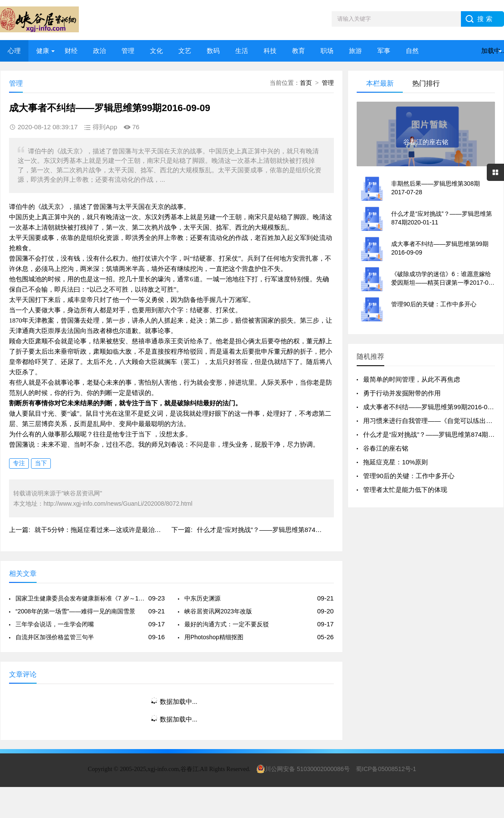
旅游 (355, 51)
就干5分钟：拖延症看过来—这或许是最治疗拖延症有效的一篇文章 (130, 530)
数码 (213, 51)
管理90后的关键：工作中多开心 (409, 476)
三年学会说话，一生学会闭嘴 (55, 624)
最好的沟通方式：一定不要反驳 (227, 624)
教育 (299, 51)
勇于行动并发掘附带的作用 (402, 393)
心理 (14, 51)
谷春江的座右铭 (386, 448)
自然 (412, 51)
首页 (306, 83)
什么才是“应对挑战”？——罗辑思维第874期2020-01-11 (276, 530)
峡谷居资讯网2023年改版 (218, 611)
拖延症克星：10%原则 (395, 462)
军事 (384, 51)
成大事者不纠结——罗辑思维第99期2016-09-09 (432, 407)
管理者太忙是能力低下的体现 (405, 490)
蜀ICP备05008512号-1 (386, 769)
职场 (327, 51)
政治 (100, 51)
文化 (156, 51)
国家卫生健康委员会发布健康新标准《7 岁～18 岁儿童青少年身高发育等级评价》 (80, 598)
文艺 (185, 51)
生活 (242, 51)
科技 (270, 51)
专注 (19, 463)
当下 (41, 463)
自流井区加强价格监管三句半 (55, 637)
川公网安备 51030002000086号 (303, 769)
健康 (43, 51)
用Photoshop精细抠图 (214, 637)
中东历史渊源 (202, 598)
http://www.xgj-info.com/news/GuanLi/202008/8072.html (118, 504)
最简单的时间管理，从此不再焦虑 (412, 379)
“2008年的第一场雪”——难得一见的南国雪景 (75, 611)
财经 (71, 51)
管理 (128, 51)
